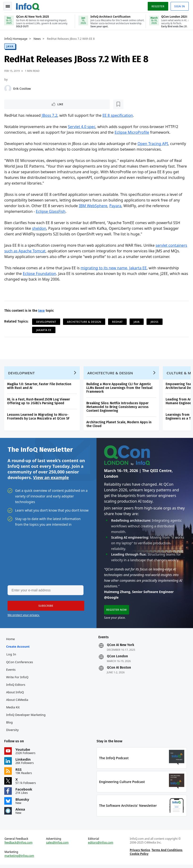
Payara (116, 205)
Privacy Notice (140, 853)
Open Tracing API (153, 143)
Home (11, 641)
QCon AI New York (120, 647)
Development (47, 321)
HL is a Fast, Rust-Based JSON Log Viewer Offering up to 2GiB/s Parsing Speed (39, 402)
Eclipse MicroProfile (132, 132)
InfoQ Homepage (16, 38)
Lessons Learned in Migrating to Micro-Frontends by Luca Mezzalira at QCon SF (39, 417)
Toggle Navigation (9, 6)
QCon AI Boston (119, 670)
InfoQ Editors (16, 686)
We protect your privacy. (24, 616)
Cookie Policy (139, 857)
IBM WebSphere (94, 205)
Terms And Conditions (167, 853)
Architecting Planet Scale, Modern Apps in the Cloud (119, 425)
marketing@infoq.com (20, 859)
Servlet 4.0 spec (82, 126)
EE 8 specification (118, 115)
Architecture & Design (85, 321)
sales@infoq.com (58, 845)
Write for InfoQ (18, 679)
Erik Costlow (22, 88)
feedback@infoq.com (19, 845)
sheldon (40, 228)
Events (11, 671)
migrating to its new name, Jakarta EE (114, 267)
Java (10, 45)
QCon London (117, 658)
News (38, 38)
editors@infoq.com (101, 845)
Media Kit (13, 709)
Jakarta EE (44, 329)
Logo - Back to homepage (28, 5)
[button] (45, 607)
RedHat (118, 321)
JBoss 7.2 (50, 115)
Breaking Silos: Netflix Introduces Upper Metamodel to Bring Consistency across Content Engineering (118, 407)
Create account (18, 648)
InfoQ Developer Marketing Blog (26, 720)
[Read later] (33, 104)
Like (17, 103)
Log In (12, 656)
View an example (51, 478)
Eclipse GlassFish (51, 211)
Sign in (179, 6)
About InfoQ (15, 694)
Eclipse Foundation (40, 273)
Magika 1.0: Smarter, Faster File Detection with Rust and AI (40, 386)
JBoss (155, 321)
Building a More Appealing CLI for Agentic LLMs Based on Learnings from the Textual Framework (120, 388)
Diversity (13, 732)
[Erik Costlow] (8, 88)
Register (157, 6)
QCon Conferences (20, 664)
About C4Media (18, 702)
